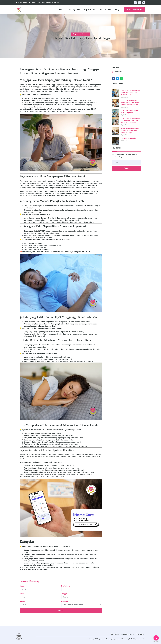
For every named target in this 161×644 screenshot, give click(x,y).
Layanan (64, 601)
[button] (114, 79)
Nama (22, 586)
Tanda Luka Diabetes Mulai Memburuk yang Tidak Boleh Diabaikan (130, 102)
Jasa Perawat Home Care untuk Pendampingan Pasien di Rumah (131, 93)
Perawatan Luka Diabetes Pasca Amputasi (131, 111)
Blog (117, 10)
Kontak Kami (106, 10)
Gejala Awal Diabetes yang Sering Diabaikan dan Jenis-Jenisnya (131, 130)
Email (22, 594)
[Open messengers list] (156, 638)
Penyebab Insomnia (129, 138)
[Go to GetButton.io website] (156, 642)
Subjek (22, 601)
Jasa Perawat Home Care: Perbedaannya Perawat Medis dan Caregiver (131, 120)
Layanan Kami (90, 10)
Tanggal (64, 594)
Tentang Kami (74, 10)
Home (62, 10)
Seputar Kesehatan (82, 34)
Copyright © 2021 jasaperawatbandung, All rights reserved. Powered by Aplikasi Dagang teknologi (117, 639)
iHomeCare (30, 456)
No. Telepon (66, 586)
